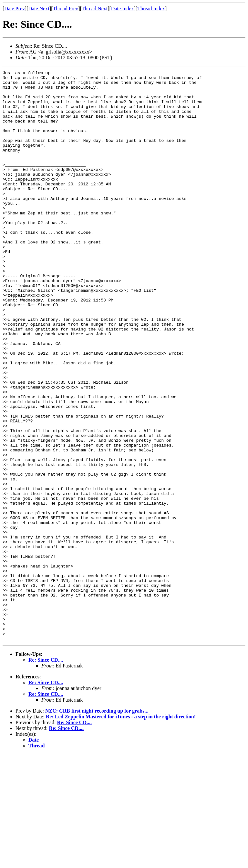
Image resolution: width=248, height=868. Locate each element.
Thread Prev (65, 9)
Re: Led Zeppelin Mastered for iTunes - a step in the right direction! (121, 831)
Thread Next (95, 9)
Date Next (39, 9)
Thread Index (151, 9)
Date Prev (15, 9)
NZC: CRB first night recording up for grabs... (97, 825)
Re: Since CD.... (46, 774)
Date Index (123, 9)
